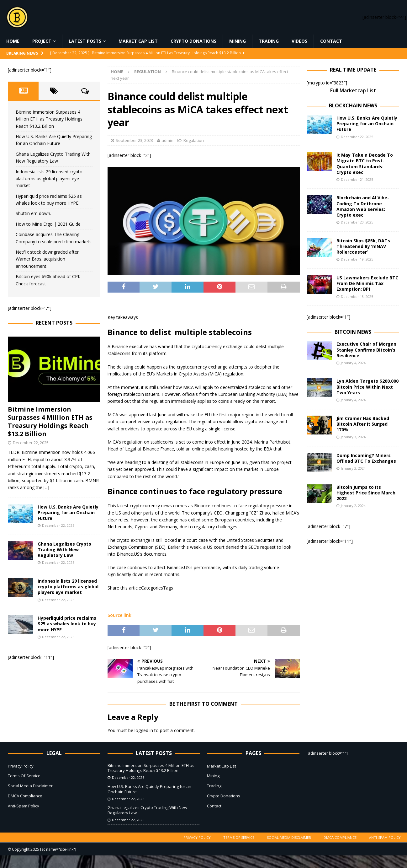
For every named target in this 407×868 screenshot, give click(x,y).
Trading (269, 41)
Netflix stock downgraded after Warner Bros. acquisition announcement (47, 259)
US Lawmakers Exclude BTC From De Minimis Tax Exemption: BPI (367, 283)
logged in (144, 730)
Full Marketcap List (353, 90)
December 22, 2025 (31, 443)
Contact (331, 41)
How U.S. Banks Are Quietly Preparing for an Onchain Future (68, 512)
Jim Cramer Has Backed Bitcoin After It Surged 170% (363, 424)
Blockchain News (353, 105)
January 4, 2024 (353, 363)
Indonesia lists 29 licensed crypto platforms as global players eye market (49, 179)
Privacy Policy (21, 766)
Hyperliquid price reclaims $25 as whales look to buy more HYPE (67, 624)
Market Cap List (138, 41)
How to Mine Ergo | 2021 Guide (48, 224)
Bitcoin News (353, 332)
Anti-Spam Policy (24, 806)
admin (167, 140)
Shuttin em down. (33, 213)
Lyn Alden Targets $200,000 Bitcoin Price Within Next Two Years (367, 387)
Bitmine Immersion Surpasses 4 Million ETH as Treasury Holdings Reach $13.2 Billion (49, 119)
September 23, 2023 (134, 140)
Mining (238, 41)
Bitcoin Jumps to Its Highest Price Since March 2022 (366, 493)
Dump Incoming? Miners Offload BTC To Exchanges (366, 458)
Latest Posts (85, 41)
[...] (46, 487)
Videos (299, 41)
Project (42, 41)
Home (13, 41)
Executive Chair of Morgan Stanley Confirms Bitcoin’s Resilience (366, 350)
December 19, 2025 (357, 259)
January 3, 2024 (353, 437)
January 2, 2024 (353, 506)
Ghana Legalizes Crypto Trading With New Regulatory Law (64, 550)
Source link (119, 615)
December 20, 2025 (357, 222)
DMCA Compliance (25, 796)
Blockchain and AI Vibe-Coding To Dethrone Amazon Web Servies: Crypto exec (363, 206)
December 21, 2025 (357, 179)
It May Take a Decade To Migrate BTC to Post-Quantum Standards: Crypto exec (365, 164)
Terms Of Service (24, 776)
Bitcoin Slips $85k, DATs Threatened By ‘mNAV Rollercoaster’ (363, 246)
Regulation (194, 140)
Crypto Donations (193, 41)
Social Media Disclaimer (30, 786)
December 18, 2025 (357, 297)
